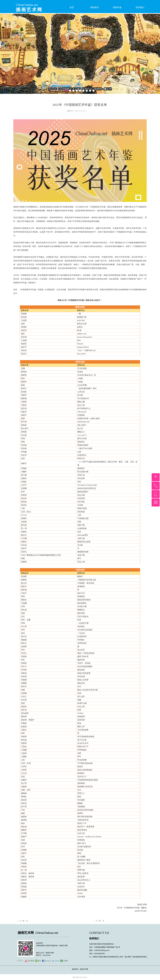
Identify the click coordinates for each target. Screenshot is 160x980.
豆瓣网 (65, 961)
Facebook (48, 961)
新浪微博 (31, 961)
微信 (39, 961)
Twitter (57, 961)
